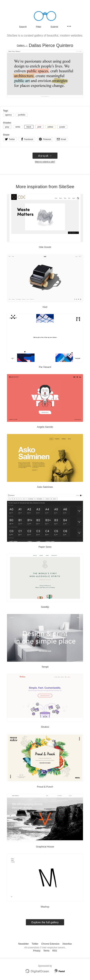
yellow (50, 127)
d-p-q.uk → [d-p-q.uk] (45, 156)
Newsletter (24, 944)
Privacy (37, 951)
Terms (46, 951)
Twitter (35, 944)
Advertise (67, 944)
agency (8, 115)
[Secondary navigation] (69, 26)
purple (62, 127)
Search (23, 27)
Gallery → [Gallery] (22, 45)
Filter (39, 27)
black (29, 127)
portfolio (22, 115)
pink (39, 127)
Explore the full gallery (45, 922)
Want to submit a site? (45, 162)
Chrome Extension (50, 944)
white (18, 127)
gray (7, 127)
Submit (54, 27)
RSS (55, 951)
